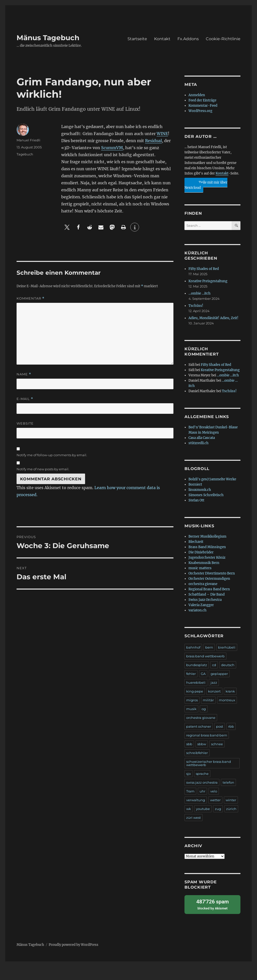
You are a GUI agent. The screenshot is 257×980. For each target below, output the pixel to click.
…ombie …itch (200, 293)
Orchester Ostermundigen (209, 579)
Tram (190, 791)
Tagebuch (25, 154)
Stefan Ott (196, 500)
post (220, 726)
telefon (228, 782)
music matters (200, 568)
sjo (188, 774)
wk (189, 809)
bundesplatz (197, 665)
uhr (202, 791)
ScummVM (112, 148)
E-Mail (25, 399)
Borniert (195, 484)
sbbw (202, 744)
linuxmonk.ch (200, 490)
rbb (231, 726)
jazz (214, 682)
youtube (203, 809)
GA (203, 674)
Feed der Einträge (202, 100)
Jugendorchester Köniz (207, 558)
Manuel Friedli (28, 140)
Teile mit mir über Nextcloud (206, 184)
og (204, 709)
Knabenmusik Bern (204, 563)
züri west (194, 818)
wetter (215, 800)
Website (25, 423)
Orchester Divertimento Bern (212, 573)
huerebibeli (196, 682)
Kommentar (30, 298)
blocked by (212, 904)
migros (192, 700)
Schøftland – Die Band (207, 594)
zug (218, 809)
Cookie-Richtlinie (223, 39)
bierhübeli (227, 647)
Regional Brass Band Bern (209, 589)
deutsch (228, 665)
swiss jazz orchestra (202, 782)
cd (214, 665)
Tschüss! (196, 306)
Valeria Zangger (201, 605)
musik (191, 709)
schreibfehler (197, 753)
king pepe (195, 691)
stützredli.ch (199, 443)
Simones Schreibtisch (206, 495)
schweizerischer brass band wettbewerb (209, 763)
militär (208, 700)
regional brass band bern (207, 735)
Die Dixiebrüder (201, 552)
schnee (217, 744)
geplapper (219, 674)
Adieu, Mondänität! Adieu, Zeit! (213, 318)
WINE (162, 134)
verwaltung (196, 800)
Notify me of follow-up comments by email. (52, 455)
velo (214, 791)
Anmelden (197, 95)
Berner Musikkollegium (207, 536)
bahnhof (193, 647)
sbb (189, 744)
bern (209, 647)
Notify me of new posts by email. (43, 469)
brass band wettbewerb (205, 656)
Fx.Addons (188, 39)
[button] (67, 227)
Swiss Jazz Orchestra (205, 600)
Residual (153, 141)
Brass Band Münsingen (207, 547)
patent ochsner (199, 726)
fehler (191, 674)
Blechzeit (196, 542)
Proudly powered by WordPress (74, 944)
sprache (202, 774)
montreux (227, 700)
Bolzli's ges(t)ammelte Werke (212, 479)
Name (24, 374)
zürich (231, 809)
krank (230, 691)
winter (231, 800)
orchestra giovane (203, 584)
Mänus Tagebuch (48, 38)
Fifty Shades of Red (204, 269)
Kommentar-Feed (203, 106)
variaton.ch (198, 610)
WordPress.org (200, 111)
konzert (214, 691)
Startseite (137, 39)
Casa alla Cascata (202, 438)
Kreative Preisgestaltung (208, 281)
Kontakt (162, 39)
